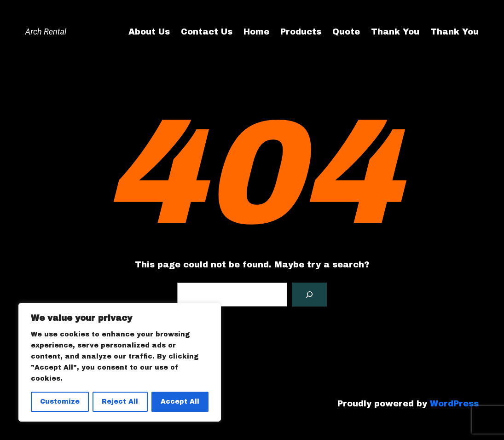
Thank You (395, 32)
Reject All (120, 402)
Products (301, 32)
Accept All (180, 402)
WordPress (454, 404)
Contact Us (207, 32)
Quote (346, 32)
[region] (120, 362)
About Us (149, 32)
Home (256, 32)
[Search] (309, 295)
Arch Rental (46, 32)
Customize (60, 402)
